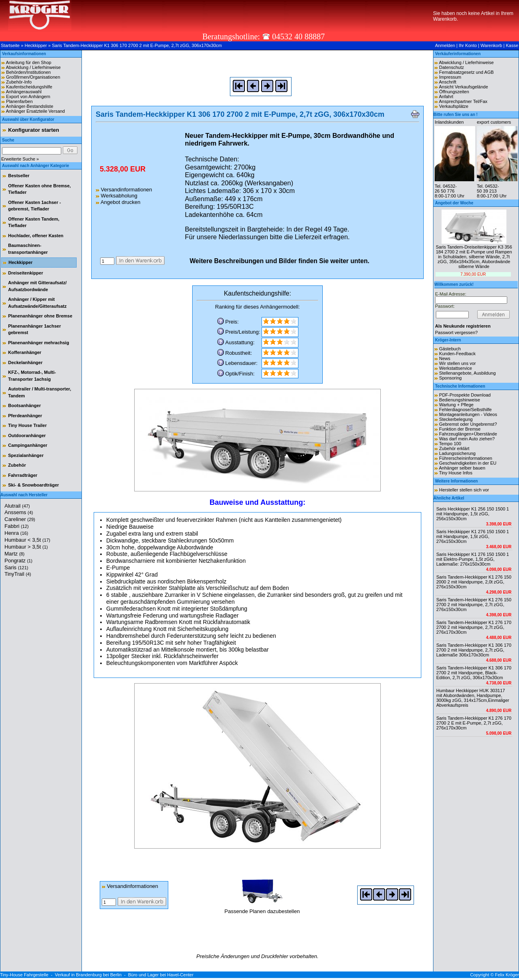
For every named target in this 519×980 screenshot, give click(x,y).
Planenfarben (19, 101)
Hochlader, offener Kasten (36, 236)
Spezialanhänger (26, 455)
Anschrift (447, 82)
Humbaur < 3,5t (27, 540)
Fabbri (17, 526)
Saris (16, 567)
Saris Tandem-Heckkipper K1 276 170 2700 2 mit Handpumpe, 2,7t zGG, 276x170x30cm (474, 627)
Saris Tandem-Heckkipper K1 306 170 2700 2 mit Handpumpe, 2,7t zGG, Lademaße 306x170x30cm (474, 650)
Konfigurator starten (34, 130)
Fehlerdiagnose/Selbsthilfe (465, 410)
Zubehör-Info (19, 82)
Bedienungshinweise (460, 400)
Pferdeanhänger (25, 416)
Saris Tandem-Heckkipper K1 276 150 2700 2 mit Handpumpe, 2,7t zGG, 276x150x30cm (474, 605)
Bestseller (19, 176)
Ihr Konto (468, 45)
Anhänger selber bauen (462, 468)
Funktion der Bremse (460, 429)
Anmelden (445, 45)
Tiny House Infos (456, 473)
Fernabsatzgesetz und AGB (466, 72)
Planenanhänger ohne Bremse (40, 316)
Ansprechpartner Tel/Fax (463, 101)
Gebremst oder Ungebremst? (468, 424)
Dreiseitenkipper (26, 273)
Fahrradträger (23, 475)
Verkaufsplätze (454, 106)
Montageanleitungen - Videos (468, 414)
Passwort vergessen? (456, 332)
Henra (16, 533)
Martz (14, 554)
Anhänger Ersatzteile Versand (35, 111)
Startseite (10, 45)
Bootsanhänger (25, 405)
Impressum (450, 77)
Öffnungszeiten (454, 92)
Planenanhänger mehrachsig (39, 343)
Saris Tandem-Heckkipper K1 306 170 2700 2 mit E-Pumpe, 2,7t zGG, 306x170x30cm (137, 45)
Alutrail (17, 506)
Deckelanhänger (25, 362)
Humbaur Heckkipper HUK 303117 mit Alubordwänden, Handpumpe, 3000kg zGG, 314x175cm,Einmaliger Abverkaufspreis (473, 698)
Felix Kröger (507, 975)
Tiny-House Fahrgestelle (24, 975)
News (445, 358)
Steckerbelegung (456, 419)
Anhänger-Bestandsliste (29, 106)
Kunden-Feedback (457, 354)
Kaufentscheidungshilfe (29, 87)
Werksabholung (117, 196)
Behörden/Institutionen (28, 72)
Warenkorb (491, 45)
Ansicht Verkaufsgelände (463, 87)
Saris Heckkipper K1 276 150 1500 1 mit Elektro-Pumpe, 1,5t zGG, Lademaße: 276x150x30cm (473, 559)
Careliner (20, 519)
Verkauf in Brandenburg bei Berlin (88, 975)
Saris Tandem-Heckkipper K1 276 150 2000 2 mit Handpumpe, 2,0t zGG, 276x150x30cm (474, 582)
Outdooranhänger (27, 435)
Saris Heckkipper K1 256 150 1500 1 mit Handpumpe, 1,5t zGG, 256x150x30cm (473, 514)
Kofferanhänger (25, 352)
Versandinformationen (124, 190)
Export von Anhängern (28, 96)
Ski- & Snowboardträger (33, 485)
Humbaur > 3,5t (26, 547)
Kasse (512, 45)
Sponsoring (450, 378)
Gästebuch (450, 349)
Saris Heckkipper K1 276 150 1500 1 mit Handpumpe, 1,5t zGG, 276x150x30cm (473, 536)
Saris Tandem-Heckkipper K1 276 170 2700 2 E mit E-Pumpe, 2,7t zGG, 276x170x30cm (474, 723)
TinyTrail (18, 574)
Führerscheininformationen (466, 458)
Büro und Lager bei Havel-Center (161, 975)
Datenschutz (451, 67)
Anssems (19, 512)
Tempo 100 (450, 444)
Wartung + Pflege (456, 405)
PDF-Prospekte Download (465, 395)
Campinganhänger (28, 445)
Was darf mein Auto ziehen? (467, 439)
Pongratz (18, 561)
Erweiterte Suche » (20, 159)
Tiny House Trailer (27, 425)
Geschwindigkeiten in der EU (468, 463)
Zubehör (17, 465)
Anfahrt (446, 96)
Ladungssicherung (457, 453)
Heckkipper (36, 45)
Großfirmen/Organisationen (33, 77)
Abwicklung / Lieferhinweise (33, 67)
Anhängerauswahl (24, 92)
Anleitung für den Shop (28, 62)
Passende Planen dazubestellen (262, 908)
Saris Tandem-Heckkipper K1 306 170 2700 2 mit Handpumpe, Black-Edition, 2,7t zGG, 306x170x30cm (474, 673)
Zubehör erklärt (454, 448)
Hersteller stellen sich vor (464, 490)
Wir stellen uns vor (457, 363)
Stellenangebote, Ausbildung (467, 373)
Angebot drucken (118, 202)
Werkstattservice (456, 368)
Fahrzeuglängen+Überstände (468, 434)
